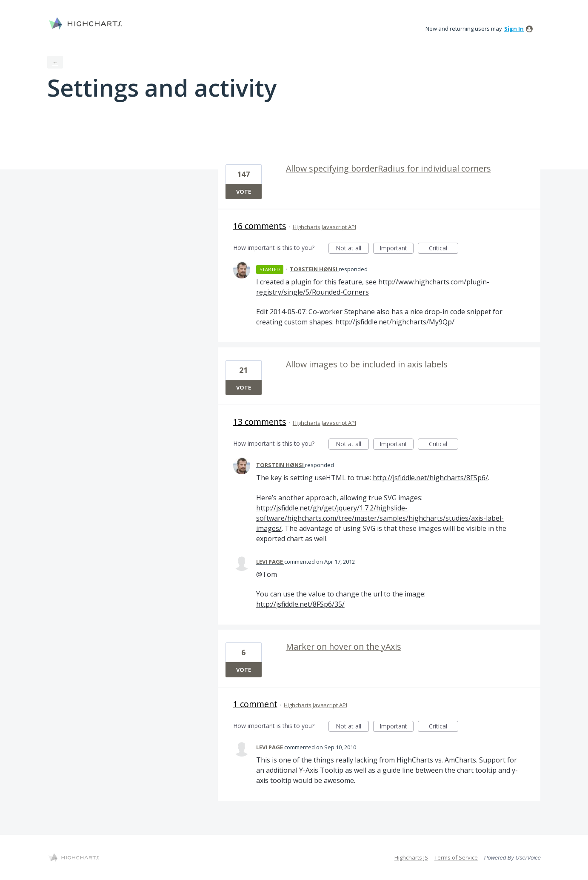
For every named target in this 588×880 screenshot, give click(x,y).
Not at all (352, 249)
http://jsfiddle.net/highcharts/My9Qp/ (395, 322)
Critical (444, 249)
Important (397, 249)
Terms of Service (456, 857)
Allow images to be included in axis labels (367, 364)
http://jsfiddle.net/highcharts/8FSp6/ (430, 478)
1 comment (255, 704)
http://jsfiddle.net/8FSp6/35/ (300, 604)
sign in (514, 29)
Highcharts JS (411, 857)
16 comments (260, 226)
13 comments (260, 422)
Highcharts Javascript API (324, 227)
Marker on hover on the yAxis (344, 646)
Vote (244, 192)
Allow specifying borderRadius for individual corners (388, 168)
